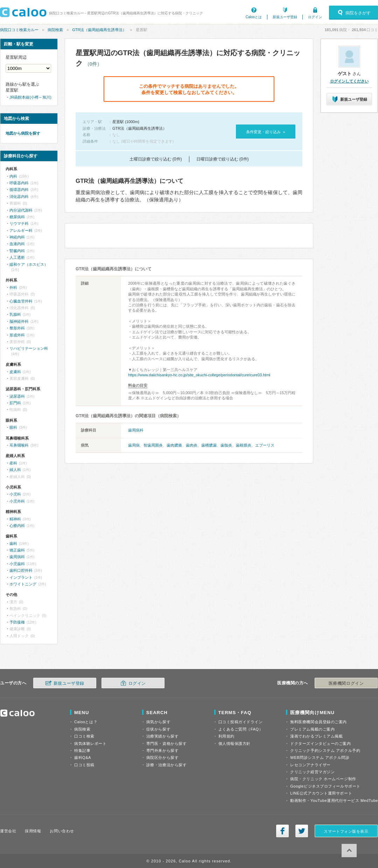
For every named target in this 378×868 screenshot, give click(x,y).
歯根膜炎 (244, 445)
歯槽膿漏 (209, 445)
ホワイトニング (23, 584)
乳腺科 (15, 314)
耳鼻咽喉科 (19, 445)
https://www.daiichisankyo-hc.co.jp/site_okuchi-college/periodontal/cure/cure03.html (199, 375)
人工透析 (17, 257)
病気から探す (158, 722)
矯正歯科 (17, 550)
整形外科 (17, 328)
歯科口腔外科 (21, 570)
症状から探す (158, 729)
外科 (13, 287)
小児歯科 (17, 564)
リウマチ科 (19, 223)
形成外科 (17, 335)
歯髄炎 (226, 445)
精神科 (15, 519)
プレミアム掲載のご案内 (312, 729)
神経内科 (17, 237)
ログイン (315, 17)
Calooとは (254, 17)
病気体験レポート (90, 744)
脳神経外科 (19, 321)
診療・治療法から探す (167, 765)
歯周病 (134, 445)
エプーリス (265, 445)
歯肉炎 (192, 445)
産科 (13, 463)
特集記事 (82, 750)
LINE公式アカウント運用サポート (321, 793)
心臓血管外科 (21, 301)
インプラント (21, 577)
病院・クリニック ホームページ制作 (323, 779)
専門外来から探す (162, 750)
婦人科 (15, 470)
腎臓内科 (17, 251)
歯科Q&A (83, 757)
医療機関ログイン (346, 683)
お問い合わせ (62, 831)
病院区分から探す (162, 757)
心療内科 (17, 526)
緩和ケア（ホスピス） (29, 264)
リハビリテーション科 (29, 348)
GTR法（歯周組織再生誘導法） (99, 30)
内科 (13, 176)
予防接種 (17, 622)
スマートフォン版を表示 (346, 831)
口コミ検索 (84, 736)
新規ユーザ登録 (285, 17)
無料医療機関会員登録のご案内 (318, 722)
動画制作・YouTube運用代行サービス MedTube (334, 801)
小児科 (15, 494)
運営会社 (8, 831)
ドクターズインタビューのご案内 (320, 744)
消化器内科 (19, 197)
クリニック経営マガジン (312, 772)
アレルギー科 (21, 230)
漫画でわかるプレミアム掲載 (316, 736)
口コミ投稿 (84, 765)
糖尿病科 (17, 217)
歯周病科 (136, 430)
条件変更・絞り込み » (265, 132)
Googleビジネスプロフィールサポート (325, 786)
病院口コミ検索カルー (19, 30)
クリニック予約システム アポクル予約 (325, 750)
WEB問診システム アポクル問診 (320, 757)
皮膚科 (15, 372)
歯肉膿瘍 (174, 445)
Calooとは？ (86, 722)
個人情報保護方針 (234, 744)
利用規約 (226, 736)
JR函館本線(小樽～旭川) (30, 97)
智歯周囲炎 (153, 445)
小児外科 (17, 501)
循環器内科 (19, 190)
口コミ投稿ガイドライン (241, 722)
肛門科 (15, 403)
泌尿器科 (17, 396)
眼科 (13, 427)
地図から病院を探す (23, 133)
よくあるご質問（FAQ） (241, 729)
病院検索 (55, 30)
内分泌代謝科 (21, 210)
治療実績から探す (162, 736)
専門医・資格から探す (167, 744)
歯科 (13, 543)
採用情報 (33, 831)
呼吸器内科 (19, 183)
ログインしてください (349, 81)
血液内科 (17, 244)
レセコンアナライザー (310, 765)
